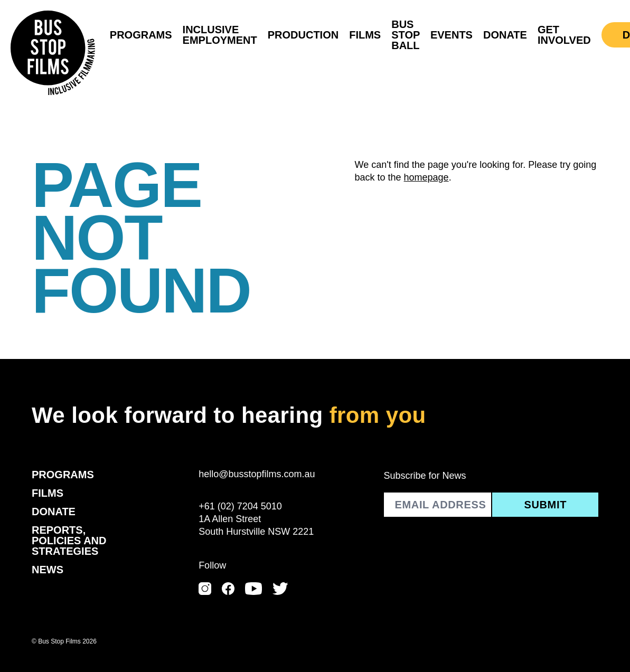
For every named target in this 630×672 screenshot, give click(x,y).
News (48, 570)
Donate (505, 35)
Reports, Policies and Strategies (69, 541)
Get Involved (564, 35)
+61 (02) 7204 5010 (240, 506)
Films (365, 35)
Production (303, 35)
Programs (141, 35)
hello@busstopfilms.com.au (257, 474)
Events (452, 35)
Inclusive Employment (220, 35)
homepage (426, 177)
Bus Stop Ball (406, 35)
